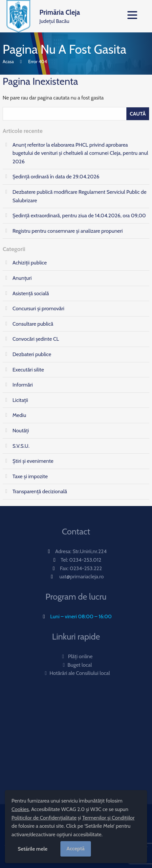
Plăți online (76, 656)
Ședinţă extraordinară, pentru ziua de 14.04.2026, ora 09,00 (79, 216)
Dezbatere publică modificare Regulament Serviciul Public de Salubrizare (79, 196)
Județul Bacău (60, 16)
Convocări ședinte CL (36, 339)
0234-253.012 (85, 560)
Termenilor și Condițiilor (108, 818)
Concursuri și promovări (38, 308)
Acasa (8, 62)
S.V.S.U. (21, 446)
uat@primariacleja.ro (82, 577)
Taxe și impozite (30, 476)
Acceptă (76, 849)
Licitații (20, 400)
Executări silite (28, 370)
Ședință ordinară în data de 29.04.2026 (56, 177)
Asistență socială (31, 293)
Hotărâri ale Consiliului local (76, 673)
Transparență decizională (40, 491)
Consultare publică (33, 324)
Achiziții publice (30, 263)
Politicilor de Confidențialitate (44, 818)
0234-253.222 (86, 568)
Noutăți (21, 431)
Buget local (76, 665)
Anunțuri (22, 278)
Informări (23, 385)
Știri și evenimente (33, 461)
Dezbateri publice (32, 354)
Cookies (20, 809)
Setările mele (33, 849)
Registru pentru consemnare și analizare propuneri (68, 231)
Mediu (19, 415)
